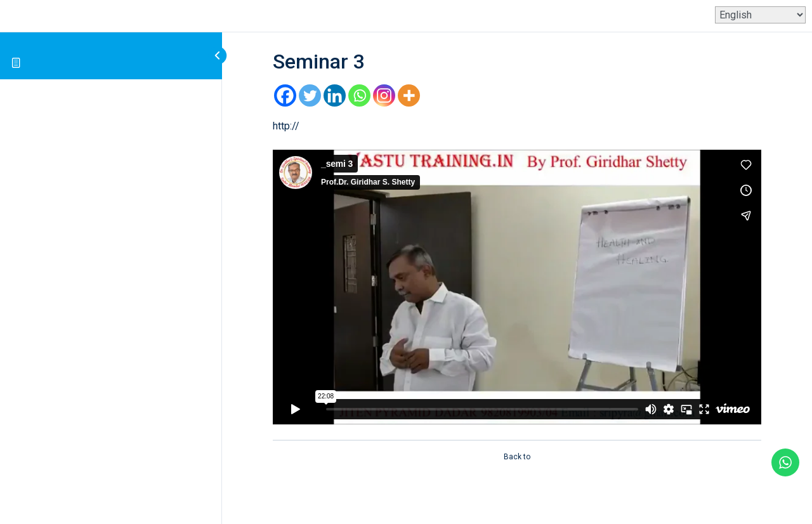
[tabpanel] (517, 271)
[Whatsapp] (359, 95)
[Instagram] (384, 95)
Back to (517, 457)
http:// (286, 126)
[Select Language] (760, 15)
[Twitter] (310, 95)
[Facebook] (285, 95)
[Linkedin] (335, 95)
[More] (409, 95)
